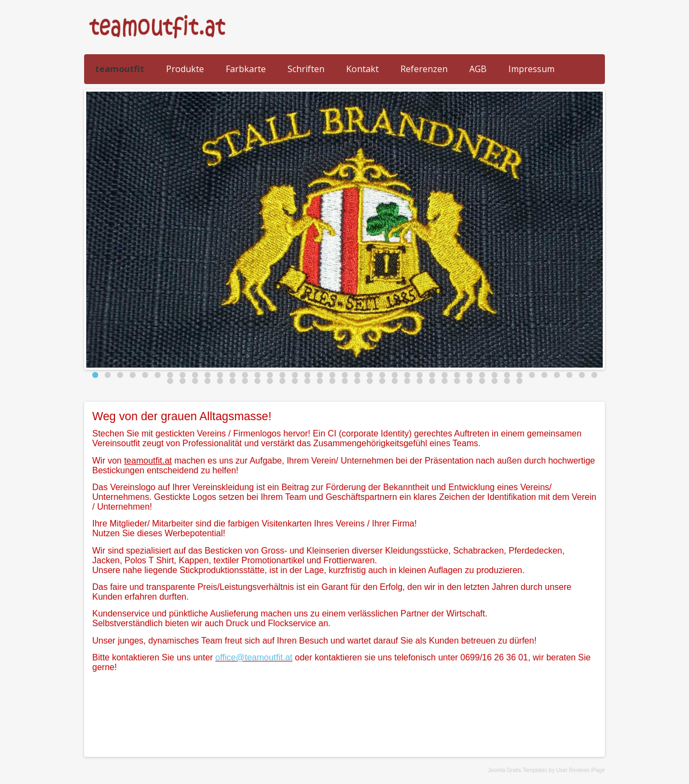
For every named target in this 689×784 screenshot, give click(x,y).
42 (170, 381)
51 (282, 381)
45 (208, 381)
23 (370, 375)
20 (332, 375)
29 (445, 375)
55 (332, 381)
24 (382, 375)
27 (420, 375)
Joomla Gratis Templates (518, 770)
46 (220, 381)
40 (582, 375)
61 (407, 381)
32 (482, 375)
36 (532, 375)
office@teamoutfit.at (254, 657)
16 (282, 375)
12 (232, 375)
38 (557, 375)
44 (195, 381)
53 (307, 381)
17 (295, 375)
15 (270, 375)
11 (220, 375)
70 (519, 381)
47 (232, 381)
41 (594, 375)
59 (382, 381)
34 (507, 375)
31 (470, 375)
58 (370, 381)
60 (395, 381)
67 (482, 381)
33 (495, 375)
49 (257, 381)
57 (357, 381)
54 (320, 381)
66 (470, 381)
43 (183, 381)
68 (495, 381)
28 (432, 375)
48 (245, 381)
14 (257, 375)
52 (295, 381)
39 (569, 375)
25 (395, 375)
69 (507, 381)
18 (307, 375)
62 (420, 381)
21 (345, 375)
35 (519, 375)
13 (245, 375)
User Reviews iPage (580, 770)
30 (457, 375)
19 (320, 375)
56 (345, 381)
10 (208, 375)
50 (270, 381)
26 (407, 375)
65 (457, 381)
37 (544, 375)
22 (357, 375)
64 (445, 381)
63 (432, 381)
